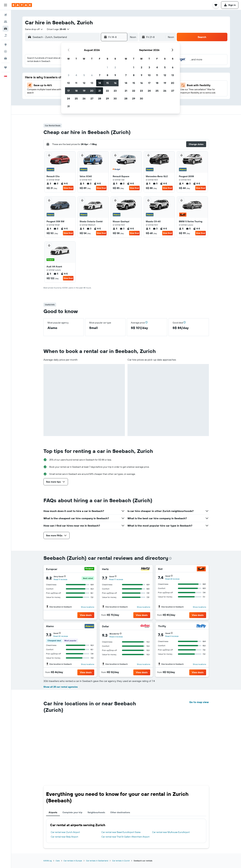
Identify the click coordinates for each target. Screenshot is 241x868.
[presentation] (170, 558)
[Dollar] (145, 626)
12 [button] (84, 83)
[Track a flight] (6, 51)
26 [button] (84, 98)
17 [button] (68, 91)
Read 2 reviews (116, 637)
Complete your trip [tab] (72, 756)
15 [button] (107, 83)
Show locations (88, 607)
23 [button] (115, 91)
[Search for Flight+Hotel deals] (6, 35)
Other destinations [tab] (120, 756)
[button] (6, 5)
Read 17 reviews (116, 579)
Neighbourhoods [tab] (96, 756)
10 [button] (69, 83)
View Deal (68, 188)
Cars (58, 804)
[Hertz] (145, 569)
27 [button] (92, 98)
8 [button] (107, 75)
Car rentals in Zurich (121, 804)
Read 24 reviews (172, 579)
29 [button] (107, 98)
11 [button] (76, 83)
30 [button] (115, 98)
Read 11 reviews (60, 579)
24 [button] (68, 98)
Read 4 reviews (172, 636)
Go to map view (199, 702)
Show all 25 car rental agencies (61, 687)
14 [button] (100, 83)
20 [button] (92, 91)
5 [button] (84, 75)
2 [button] (115, 67)
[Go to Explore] (6, 45)
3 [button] (69, 75)
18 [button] (76, 91)
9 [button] (115, 75)
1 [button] (107, 67)
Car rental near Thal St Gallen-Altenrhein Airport (125, 780)
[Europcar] (89, 569)
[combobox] (34, 29)
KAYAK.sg (48, 804)
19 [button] (84, 91)
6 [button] (92, 75)
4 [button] (76, 75)
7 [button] (100, 75)
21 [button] (100, 91)
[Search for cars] (6, 29)
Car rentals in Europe (73, 804)
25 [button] (76, 98)
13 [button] (92, 83)
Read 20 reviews (61, 636)
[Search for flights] (6, 15)
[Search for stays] (6, 22)
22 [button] (107, 91)
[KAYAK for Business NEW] (6, 58)
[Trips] (6, 67)
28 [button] (100, 98)
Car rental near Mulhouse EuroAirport (171, 775)
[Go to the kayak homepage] (22, 5)
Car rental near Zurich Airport (65, 775)
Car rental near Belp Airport (64, 780)
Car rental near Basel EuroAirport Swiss (121, 775)
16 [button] (115, 83)
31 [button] (69, 106)
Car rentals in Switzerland (97, 804)
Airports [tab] (53, 756)
